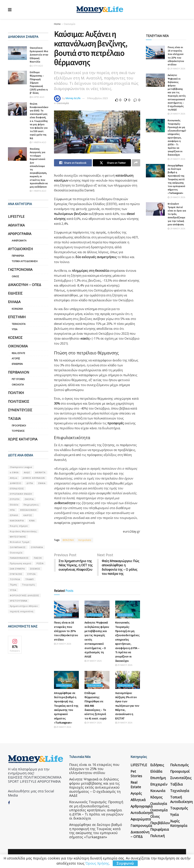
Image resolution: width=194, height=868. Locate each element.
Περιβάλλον (19, 372)
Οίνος (15, 276)
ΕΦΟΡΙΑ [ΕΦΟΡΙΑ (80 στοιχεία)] (29, 499)
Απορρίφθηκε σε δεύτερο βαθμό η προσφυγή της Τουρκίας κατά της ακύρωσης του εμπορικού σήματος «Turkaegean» (176, 179)
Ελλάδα (14, 302)
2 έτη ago (36, 66)
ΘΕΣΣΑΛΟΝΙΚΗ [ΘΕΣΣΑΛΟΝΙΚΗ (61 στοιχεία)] (28, 510)
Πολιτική (16, 393)
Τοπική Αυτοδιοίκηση (25, 261)
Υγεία (15, 329)
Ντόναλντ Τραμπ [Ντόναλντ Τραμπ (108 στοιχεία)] (20, 542)
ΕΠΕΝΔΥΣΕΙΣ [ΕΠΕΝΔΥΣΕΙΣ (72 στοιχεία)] (17, 488)
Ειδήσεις (15, 293)
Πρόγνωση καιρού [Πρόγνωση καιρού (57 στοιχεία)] (21, 563)
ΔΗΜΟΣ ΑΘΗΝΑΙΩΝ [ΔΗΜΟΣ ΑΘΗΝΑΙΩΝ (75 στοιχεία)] (34, 478)
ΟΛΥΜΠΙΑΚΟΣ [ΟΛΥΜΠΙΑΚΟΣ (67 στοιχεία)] (18, 547)
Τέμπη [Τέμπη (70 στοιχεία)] (13, 585)
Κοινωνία (17, 309)
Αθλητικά (16, 225)
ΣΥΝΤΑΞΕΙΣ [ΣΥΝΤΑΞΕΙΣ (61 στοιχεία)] (16, 574)
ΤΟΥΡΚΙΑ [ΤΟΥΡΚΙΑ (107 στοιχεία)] (15, 579)
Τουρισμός (18, 431)
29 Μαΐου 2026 (63, 644)
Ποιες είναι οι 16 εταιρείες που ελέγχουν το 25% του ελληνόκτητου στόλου (66, 631)
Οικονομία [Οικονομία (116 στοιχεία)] (16, 553)
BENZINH (68, 540)
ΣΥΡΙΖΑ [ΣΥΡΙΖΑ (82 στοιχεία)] (32, 574)
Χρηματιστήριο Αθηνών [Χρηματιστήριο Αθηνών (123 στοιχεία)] (24, 606)
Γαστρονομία (20, 269)
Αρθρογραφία (20, 234)
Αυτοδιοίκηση (20, 249)
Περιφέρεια (18, 256)
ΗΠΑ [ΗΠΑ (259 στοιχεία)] (12, 510)
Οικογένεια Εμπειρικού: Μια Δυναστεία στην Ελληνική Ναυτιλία (39, 55)
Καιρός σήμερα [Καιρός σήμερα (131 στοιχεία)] (19, 526)
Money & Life (73, 98)
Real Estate (18, 353)
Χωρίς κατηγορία (23, 439)
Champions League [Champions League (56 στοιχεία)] (21, 467)
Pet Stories (18, 379)
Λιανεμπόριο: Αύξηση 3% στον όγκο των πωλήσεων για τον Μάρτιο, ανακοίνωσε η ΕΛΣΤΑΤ (127, 706)
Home (57, 24)
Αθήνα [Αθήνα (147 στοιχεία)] (14, 478)
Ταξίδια (14, 418)
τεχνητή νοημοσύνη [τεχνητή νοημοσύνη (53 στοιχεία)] (22, 611)
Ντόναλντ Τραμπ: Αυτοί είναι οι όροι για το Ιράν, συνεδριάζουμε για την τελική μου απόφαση (177, 214)
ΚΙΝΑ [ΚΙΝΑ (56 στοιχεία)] (32, 521)
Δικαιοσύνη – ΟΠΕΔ (25, 285)
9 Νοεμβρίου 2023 (97, 98)
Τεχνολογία (19, 324)
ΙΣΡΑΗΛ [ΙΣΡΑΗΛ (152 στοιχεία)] (14, 515)
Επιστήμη (17, 317)
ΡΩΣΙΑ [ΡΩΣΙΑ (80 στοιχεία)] (40, 563)
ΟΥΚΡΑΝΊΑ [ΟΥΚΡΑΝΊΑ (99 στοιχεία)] (37, 547)
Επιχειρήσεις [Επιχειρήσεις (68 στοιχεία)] (31, 505)
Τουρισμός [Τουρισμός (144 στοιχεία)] (29, 585)
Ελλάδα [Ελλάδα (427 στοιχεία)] (14, 505)
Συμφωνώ (125, 863)
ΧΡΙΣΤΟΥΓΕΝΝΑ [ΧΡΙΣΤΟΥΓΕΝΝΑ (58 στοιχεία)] (19, 601)
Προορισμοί (19, 426)
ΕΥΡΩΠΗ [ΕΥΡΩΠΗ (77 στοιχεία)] (15, 499)
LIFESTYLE (16, 216)
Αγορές (16, 358)
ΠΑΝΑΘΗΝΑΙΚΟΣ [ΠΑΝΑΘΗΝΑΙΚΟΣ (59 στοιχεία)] (19, 558)
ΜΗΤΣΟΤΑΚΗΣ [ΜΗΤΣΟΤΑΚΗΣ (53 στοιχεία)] (18, 537)
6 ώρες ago (37, 97)
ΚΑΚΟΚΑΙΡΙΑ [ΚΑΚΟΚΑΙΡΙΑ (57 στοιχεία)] (17, 521)
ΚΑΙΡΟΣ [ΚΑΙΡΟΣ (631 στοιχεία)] (28, 515)
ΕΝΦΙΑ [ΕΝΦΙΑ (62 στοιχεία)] (42, 483)
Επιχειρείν (17, 364)
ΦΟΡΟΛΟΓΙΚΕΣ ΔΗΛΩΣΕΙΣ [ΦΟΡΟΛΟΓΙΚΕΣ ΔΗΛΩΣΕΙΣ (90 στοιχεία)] (24, 595)
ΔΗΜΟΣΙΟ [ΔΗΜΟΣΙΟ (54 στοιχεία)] (16, 483)
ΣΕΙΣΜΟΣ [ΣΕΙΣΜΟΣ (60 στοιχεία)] (35, 569)
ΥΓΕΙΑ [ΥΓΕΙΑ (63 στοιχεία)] (13, 590)
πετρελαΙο (85, 540)
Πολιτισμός (19, 401)
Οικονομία (69, 24)
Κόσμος (15, 338)
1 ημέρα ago (38, 142)
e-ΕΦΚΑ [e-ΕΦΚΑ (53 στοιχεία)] (14, 472)
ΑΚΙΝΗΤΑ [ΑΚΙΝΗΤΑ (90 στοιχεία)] (40, 472)
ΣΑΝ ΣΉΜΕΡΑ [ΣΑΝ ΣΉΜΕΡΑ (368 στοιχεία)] (17, 569)
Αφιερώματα (19, 241)
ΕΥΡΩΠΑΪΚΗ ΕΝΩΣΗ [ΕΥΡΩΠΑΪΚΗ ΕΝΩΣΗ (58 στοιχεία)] (21, 494)
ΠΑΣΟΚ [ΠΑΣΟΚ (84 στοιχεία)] (38, 558)
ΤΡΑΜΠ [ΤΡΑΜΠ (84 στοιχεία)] (30, 579)
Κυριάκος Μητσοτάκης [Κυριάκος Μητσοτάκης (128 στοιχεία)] (23, 531)
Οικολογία (18, 385)
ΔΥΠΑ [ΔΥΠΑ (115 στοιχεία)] (30, 483)
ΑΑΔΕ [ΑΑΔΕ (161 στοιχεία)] (27, 472)
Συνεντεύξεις (20, 410)
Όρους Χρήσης (97, 863)
